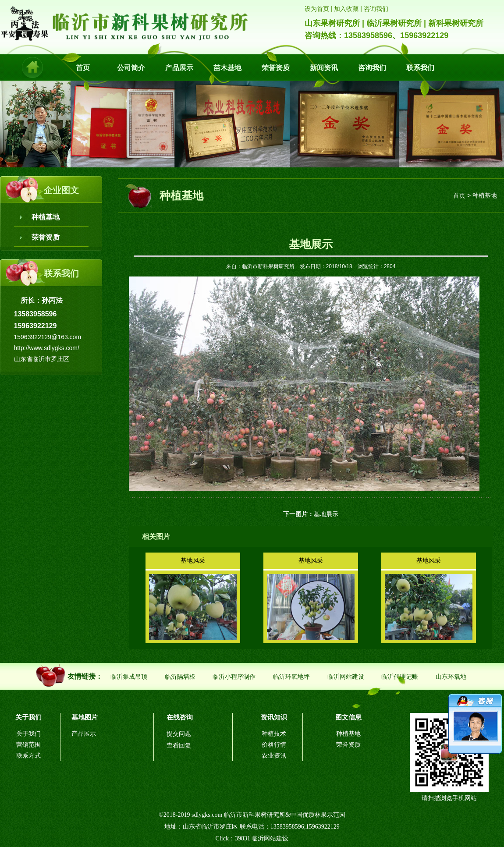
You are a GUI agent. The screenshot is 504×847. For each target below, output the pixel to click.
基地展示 (326, 514)
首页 (83, 68)
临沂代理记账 (400, 677)
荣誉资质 (276, 68)
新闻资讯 (324, 68)
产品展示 (179, 68)
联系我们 (420, 68)
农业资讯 (274, 756)
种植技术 (274, 734)
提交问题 (179, 734)
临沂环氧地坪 (291, 677)
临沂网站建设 (346, 677)
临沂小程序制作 (234, 677)
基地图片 (85, 717)
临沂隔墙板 (180, 677)
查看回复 (179, 746)
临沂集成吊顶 (129, 677)
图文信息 (348, 717)
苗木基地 (227, 68)
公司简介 (131, 68)
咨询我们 (372, 68)
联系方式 (28, 756)
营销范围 (28, 745)
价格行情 (274, 745)
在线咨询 (180, 717)
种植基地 (46, 217)
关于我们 (28, 717)
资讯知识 (274, 717)
